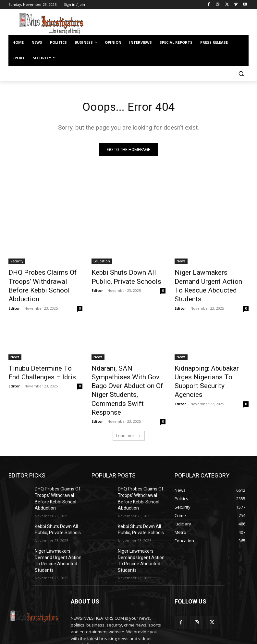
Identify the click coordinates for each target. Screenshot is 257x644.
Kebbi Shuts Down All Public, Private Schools (126, 277)
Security (17, 263)
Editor (14, 296)
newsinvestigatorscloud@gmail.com (124, 609)
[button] (241, 74)
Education (102, 263)
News (181, 263)
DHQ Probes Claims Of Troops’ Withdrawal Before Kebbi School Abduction (41, 281)
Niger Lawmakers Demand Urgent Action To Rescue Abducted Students (207, 281)
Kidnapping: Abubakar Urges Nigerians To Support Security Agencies (211, 362)
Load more (129, 399)
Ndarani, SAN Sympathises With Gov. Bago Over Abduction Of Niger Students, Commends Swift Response (127, 366)
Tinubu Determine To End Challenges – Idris (39, 359)
